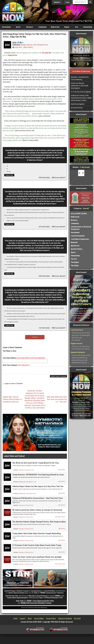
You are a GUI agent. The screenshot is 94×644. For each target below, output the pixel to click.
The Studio (75, 266)
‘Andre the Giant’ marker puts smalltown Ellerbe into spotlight (37, 558)
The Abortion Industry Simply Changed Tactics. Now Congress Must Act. (39, 524)
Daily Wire (18, 47)
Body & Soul (55, 27)
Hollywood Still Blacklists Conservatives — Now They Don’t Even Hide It (38, 500)
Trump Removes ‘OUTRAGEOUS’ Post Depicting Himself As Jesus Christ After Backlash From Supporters (38, 477)
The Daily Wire (47, 53)
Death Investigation (78, 104)
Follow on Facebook (65, 620)
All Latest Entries (77, 108)
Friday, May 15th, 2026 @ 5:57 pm (26, 471)
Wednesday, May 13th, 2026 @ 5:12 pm (27, 483)
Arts (77, 27)
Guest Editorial (38, 404)
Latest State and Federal (14, 457)
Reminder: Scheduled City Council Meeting (80, 78)
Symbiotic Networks (78, 352)
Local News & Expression (80, 239)
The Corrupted (39, 394)
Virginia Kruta (12, 55)
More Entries (28, 47)
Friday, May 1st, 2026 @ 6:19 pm (26, 565)
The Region (75, 262)
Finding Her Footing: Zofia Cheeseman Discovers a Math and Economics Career (81, 98)
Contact (23, 620)
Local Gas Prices (77, 330)
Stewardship (88, 27)
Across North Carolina (79, 213)
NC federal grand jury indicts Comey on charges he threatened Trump (37, 512)
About (30, 620)
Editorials (28, 406)
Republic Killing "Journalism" (35, 399)
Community (42, 27)
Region (67, 27)
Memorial (74, 242)
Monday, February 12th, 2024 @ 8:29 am (34, 45)
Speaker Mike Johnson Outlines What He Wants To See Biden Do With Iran (12, 400)
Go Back (35, 337)
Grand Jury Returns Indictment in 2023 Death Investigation (80, 86)
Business (30, 27)
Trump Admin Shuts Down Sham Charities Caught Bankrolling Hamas (37, 536)
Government (6, 27)
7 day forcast (85, 167)
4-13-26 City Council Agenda (81, 92)
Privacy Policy (51, 620)
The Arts (74, 259)
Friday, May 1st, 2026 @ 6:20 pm (26, 507)
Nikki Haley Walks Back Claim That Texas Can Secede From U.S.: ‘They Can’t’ (57, 400)
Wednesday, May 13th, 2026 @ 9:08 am (27, 495)
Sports (73, 252)
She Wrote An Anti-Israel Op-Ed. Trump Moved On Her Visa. (36, 464)
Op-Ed (18, 27)
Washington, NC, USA (81, 177)
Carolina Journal (61, 518)
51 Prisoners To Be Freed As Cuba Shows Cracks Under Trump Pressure (37, 547)
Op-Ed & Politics (77, 249)
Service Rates (39, 620)
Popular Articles (77, 344)
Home (15, 620)
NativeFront (29, 402)
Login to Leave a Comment (14, 385)
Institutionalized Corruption (35, 397)
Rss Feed (77, 620)
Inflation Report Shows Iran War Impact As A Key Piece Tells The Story (38, 489)
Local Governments (78, 236)
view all (86, 208)
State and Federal (38, 409)
